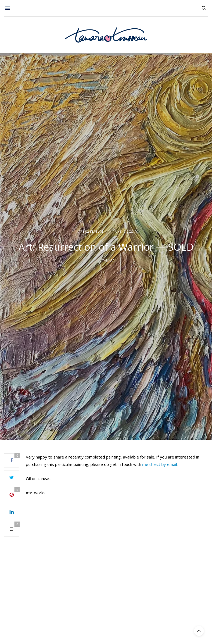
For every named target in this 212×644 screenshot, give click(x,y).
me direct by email (160, 464)
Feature (97, 231)
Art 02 (84, 231)
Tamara (108, 260)
